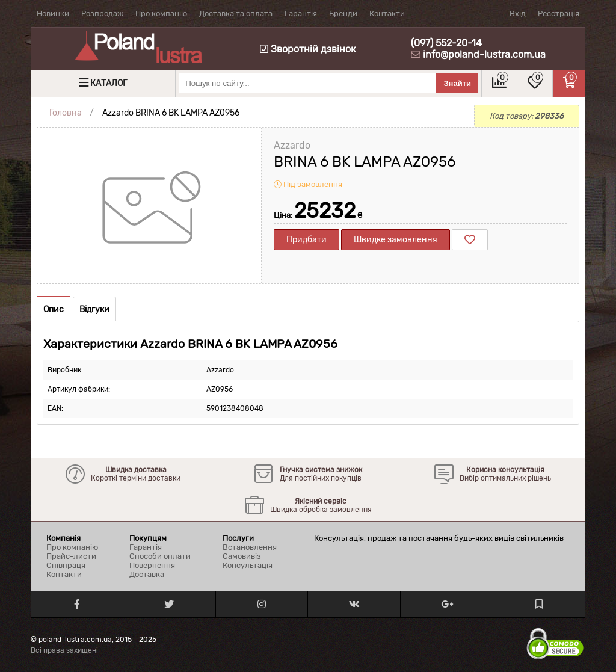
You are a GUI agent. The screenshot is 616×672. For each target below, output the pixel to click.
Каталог (109, 83)
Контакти (387, 14)
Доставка (147, 574)
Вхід (518, 14)
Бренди (343, 14)
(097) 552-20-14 (446, 43)
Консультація (248, 565)
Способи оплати (160, 556)
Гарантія (301, 14)
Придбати (306, 240)
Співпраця (66, 565)
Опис (54, 310)
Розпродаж (102, 14)
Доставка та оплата (236, 14)
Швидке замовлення (396, 240)
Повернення (152, 565)
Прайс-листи (71, 556)
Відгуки (94, 310)
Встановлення (250, 547)
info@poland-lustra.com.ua (484, 54)
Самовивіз (242, 556)
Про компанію (161, 14)
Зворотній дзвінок (308, 49)
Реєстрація (559, 14)
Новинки (53, 14)
